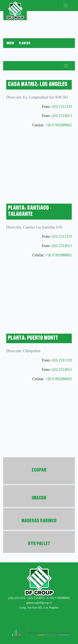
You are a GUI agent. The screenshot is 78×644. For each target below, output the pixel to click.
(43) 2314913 (62, 116)
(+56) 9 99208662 (58, 598)
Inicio (10, 43)
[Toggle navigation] (66, 6)
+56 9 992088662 (59, 125)
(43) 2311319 (62, 107)
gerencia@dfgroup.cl (39, 603)
